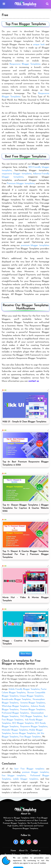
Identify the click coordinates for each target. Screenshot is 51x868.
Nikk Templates (31, 865)
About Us (23, 851)
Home (13, 851)
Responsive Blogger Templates (25, 64)
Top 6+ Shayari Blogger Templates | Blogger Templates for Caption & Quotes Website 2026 (26, 508)
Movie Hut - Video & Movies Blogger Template (26, 599)
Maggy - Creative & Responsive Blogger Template (26, 642)
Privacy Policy (11, 855)
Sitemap (43, 855)
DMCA (26, 859)
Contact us (36, 851)
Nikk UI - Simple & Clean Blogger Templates (24, 422)
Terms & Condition (28, 855)
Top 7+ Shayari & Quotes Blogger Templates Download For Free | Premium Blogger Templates (26, 554)
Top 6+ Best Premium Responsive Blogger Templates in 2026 (26, 463)
